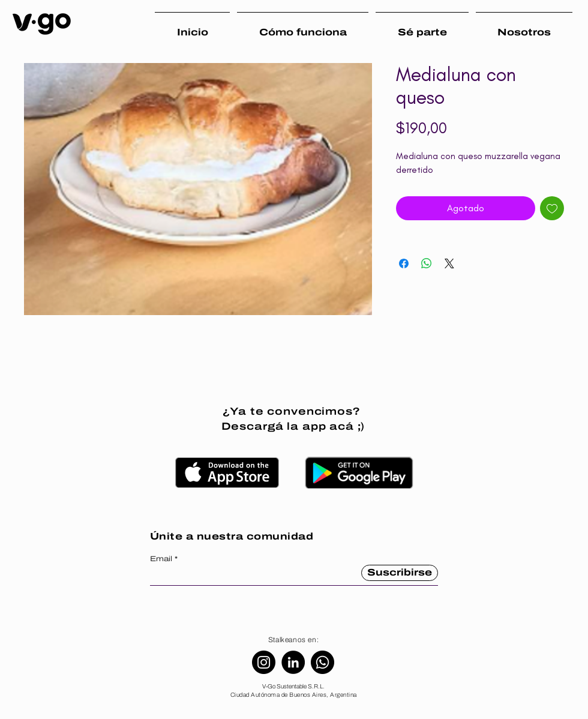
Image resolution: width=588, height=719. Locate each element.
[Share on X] (449, 263)
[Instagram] (264, 662)
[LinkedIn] (293, 662)
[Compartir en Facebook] (404, 263)
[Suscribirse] (400, 573)
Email (161, 559)
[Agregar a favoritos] (552, 208)
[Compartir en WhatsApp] (427, 263)
